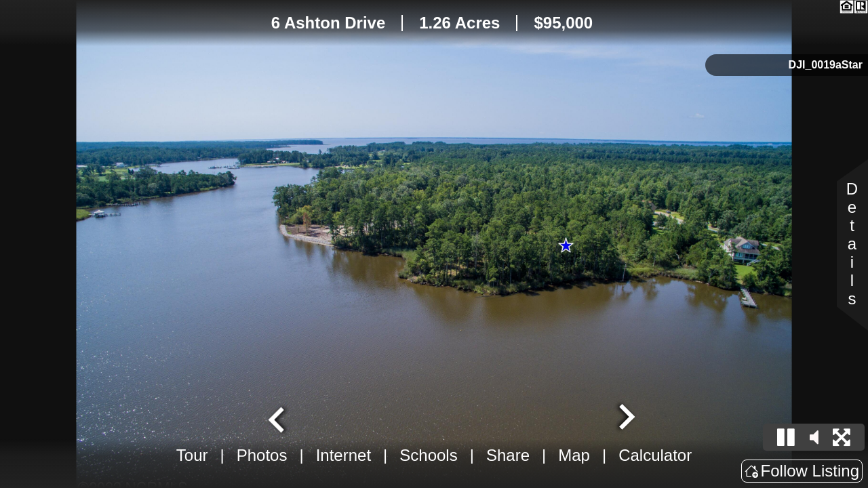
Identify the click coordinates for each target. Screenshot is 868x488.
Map (574, 455)
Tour (192, 455)
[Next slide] (625, 418)
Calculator (655, 455)
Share (508, 455)
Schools (428, 455)
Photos (262, 455)
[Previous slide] (278, 418)
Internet (343, 455)
